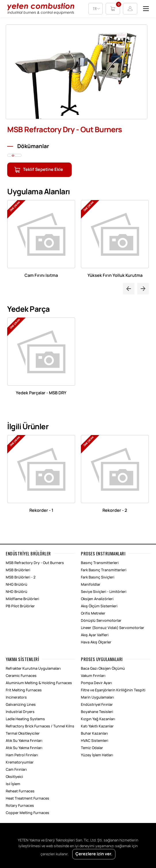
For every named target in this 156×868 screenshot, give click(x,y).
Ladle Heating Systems (25, 719)
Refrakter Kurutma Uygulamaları (33, 669)
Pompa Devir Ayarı (96, 683)
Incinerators (16, 697)
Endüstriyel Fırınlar (97, 705)
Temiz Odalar (92, 748)
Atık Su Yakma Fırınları (24, 741)
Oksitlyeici (14, 777)
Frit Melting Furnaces (24, 690)
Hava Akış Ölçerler (96, 642)
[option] (78, 74)
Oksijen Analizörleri (97, 599)
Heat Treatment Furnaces (27, 798)
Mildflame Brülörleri (22, 599)
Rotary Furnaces (20, 806)
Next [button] (143, 289)
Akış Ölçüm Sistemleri (99, 606)
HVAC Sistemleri (95, 741)
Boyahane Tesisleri (97, 712)
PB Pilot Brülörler (20, 606)
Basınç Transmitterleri (100, 563)
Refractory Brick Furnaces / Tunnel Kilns (40, 726)
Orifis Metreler (93, 613)
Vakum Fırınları (93, 676)
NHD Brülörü (17, 592)
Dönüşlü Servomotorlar (101, 621)
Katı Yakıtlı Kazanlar (97, 726)
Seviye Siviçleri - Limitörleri (104, 592)
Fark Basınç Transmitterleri (104, 570)
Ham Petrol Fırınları (22, 755)
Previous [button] (129, 289)
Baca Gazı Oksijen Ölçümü (103, 669)
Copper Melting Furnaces (27, 813)
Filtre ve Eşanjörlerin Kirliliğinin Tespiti (113, 690)
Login (130, 9)
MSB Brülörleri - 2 (21, 577)
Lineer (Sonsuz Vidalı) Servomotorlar (113, 628)
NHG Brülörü (17, 585)
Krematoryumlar (20, 762)
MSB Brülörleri (18, 570)
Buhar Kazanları (94, 733)
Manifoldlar (91, 585)
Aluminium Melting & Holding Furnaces (39, 683)
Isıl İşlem (13, 784)
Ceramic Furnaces (21, 676)
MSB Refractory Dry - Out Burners (35, 563)
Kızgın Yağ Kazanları (98, 719)
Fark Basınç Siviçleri (98, 577)
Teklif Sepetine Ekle (43, 170)
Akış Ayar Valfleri (95, 635)
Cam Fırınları (16, 770)
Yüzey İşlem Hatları (97, 755)
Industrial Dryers (20, 712)
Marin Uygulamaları (97, 697)
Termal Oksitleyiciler (23, 733)
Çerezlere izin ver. (94, 854)
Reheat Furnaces (20, 791)
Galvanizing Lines (21, 705)
